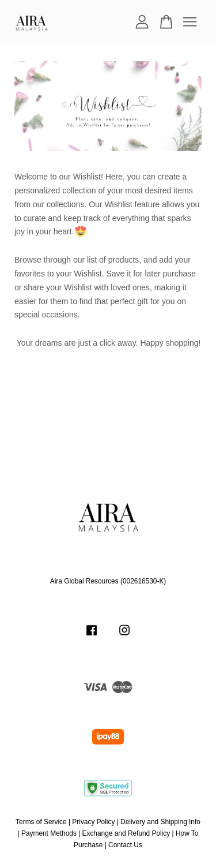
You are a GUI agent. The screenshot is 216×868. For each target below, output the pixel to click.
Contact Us (125, 845)
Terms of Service (41, 822)
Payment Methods (49, 833)
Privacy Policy (93, 822)
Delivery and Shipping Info (160, 822)
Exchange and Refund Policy (126, 833)
